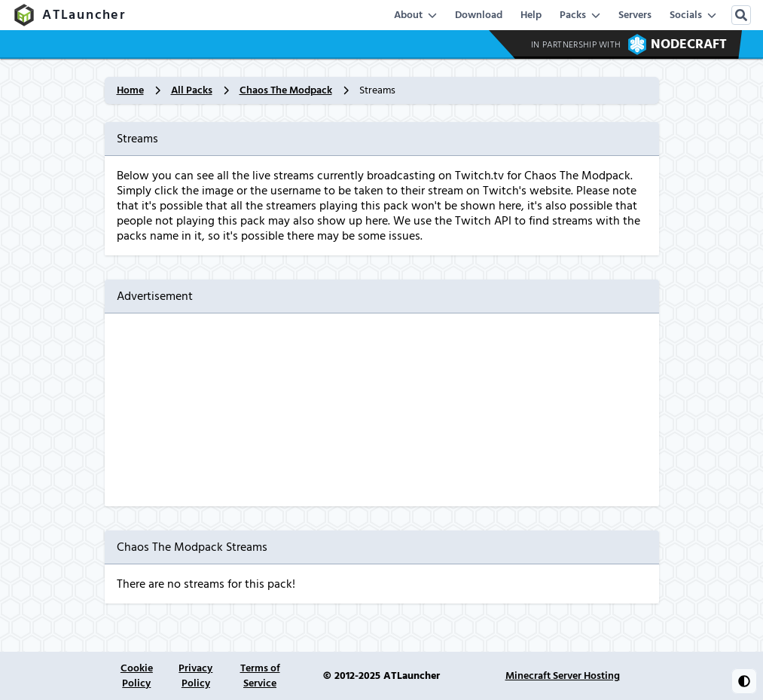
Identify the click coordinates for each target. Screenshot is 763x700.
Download (479, 15)
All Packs (192, 90)
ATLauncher (69, 15)
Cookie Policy (137, 676)
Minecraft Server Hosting (563, 676)
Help (531, 15)
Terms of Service (260, 676)
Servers (635, 15)
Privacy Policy (195, 676)
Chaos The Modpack (286, 90)
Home (130, 90)
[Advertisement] (382, 410)
